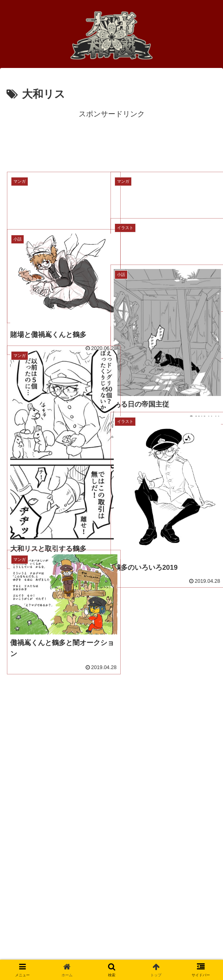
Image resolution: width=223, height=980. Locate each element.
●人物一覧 (28, 811)
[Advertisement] (111, 141)
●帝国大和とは (36, 875)
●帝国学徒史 (32, 853)
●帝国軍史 (28, 832)
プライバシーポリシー (48, 922)
